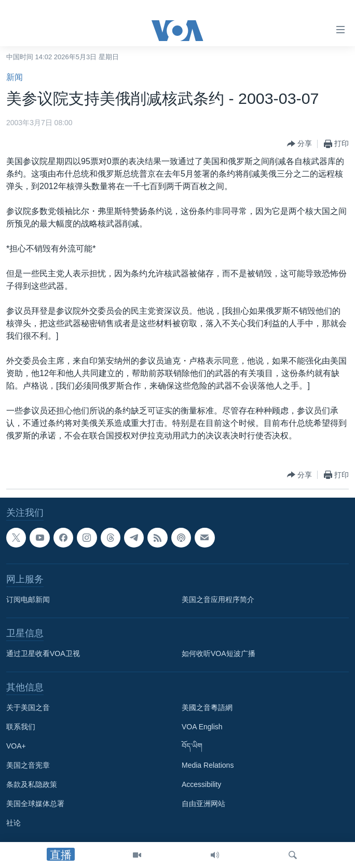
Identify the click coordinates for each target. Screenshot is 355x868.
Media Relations (208, 765)
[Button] (299, 144)
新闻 (15, 77)
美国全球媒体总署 (35, 804)
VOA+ (16, 746)
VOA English (202, 727)
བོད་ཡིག (192, 746)
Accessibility (201, 784)
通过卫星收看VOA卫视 (43, 653)
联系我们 (21, 727)
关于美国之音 (28, 707)
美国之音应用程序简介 (218, 599)
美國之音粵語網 (207, 707)
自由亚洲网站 (203, 804)
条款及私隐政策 (32, 784)
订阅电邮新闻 (28, 599)
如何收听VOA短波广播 (219, 653)
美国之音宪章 (28, 765)
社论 (13, 823)
